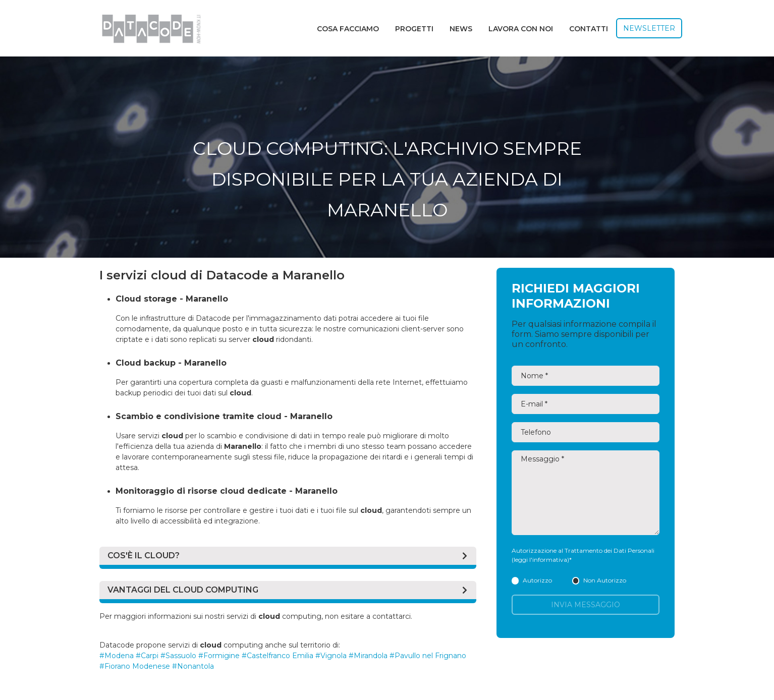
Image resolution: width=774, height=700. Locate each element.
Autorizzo (532, 580)
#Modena (117, 656)
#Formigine (219, 656)
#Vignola (331, 656)
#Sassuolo (178, 656)
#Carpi (147, 656)
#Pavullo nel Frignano (428, 656)
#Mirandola (368, 656)
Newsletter (649, 28)
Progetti (414, 29)
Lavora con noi (521, 29)
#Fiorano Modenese (135, 666)
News (461, 29)
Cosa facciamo (348, 29)
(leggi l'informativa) (540, 560)
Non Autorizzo (599, 580)
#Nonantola (193, 666)
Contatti (589, 29)
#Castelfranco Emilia (278, 656)
